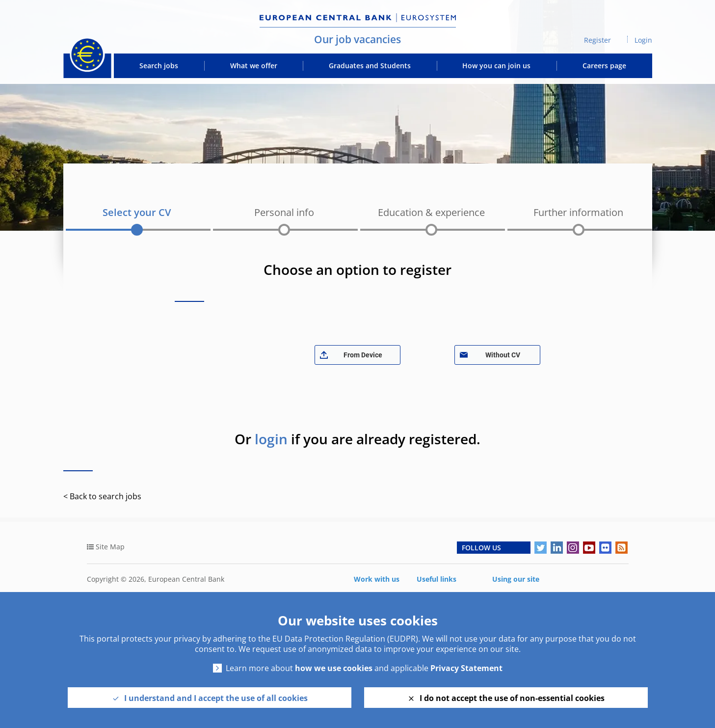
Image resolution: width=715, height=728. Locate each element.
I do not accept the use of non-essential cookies (512, 698)
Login (643, 40)
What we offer (254, 66)
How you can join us (496, 66)
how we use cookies (334, 668)
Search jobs (159, 66)
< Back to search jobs (102, 496)
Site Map (110, 547)
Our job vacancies (357, 39)
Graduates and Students (370, 66)
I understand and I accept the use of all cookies (216, 698)
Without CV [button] (503, 355)
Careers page (604, 66)
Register (597, 40)
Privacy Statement (466, 668)
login (271, 439)
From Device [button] (363, 355)
